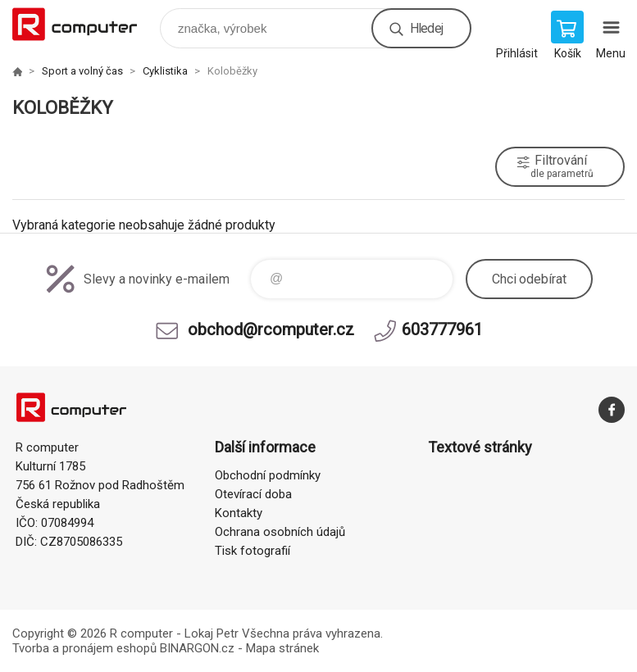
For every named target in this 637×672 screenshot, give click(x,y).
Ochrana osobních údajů (280, 532)
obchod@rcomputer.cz (271, 329)
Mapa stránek (282, 648)
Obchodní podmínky (268, 475)
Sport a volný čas (82, 71)
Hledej (426, 28)
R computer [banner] (85, 24)
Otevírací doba (253, 494)
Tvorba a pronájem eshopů (84, 648)
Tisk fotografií (253, 551)
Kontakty (239, 513)
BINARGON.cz (197, 648)
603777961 (442, 329)
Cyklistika (165, 71)
